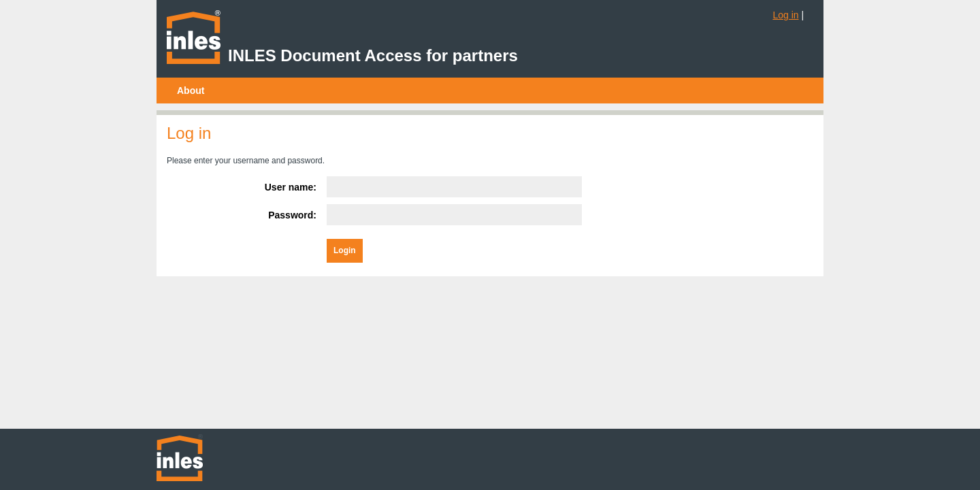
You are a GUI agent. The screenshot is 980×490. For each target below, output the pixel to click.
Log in (785, 15)
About (191, 91)
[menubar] (191, 91)
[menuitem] (191, 91)
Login (345, 250)
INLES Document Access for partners (373, 55)
